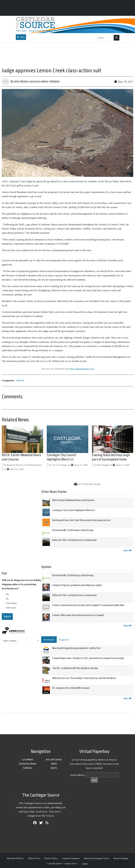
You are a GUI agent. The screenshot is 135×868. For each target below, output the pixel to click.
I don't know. (11, 603)
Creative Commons (71, 858)
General (20, 380)
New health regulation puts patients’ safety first (77, 648)
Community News (28, 764)
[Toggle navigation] (21, 37)
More (127, 551)
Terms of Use (34, 858)
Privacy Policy (51, 858)
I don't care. (11, 608)
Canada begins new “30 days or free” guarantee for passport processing (88, 658)
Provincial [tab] (49, 640)
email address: (78, 775)
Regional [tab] (64, 640)
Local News (28, 760)
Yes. (8, 594)
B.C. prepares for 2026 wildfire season (71, 688)
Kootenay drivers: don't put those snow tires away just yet (81, 520)
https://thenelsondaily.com (82, 369)
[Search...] (105, 38)
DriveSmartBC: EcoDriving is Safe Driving (73, 530)
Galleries (28, 768)
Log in (85, 863)
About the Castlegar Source (97, 858)
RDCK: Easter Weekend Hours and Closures (73, 500)
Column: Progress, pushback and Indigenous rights (77, 585)
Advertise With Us (15, 858)
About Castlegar (121, 858)
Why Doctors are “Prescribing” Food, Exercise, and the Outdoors (84, 678)
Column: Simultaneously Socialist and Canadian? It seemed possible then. (88, 605)
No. (7, 599)
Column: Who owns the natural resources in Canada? (78, 615)
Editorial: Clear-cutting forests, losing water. (75, 540)
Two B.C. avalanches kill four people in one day (75, 668)
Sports (54, 768)
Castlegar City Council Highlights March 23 (73, 510)
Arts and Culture (54, 760)
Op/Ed (54, 764)
